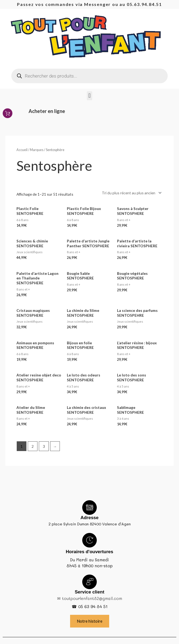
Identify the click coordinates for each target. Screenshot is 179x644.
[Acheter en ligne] (8, 113)
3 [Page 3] (44, 446)
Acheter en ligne (47, 111)
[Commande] (131, 193)
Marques (37, 150)
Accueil (22, 150)
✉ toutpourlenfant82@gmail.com (90, 598)
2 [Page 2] (33, 446)
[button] (89, 96)
